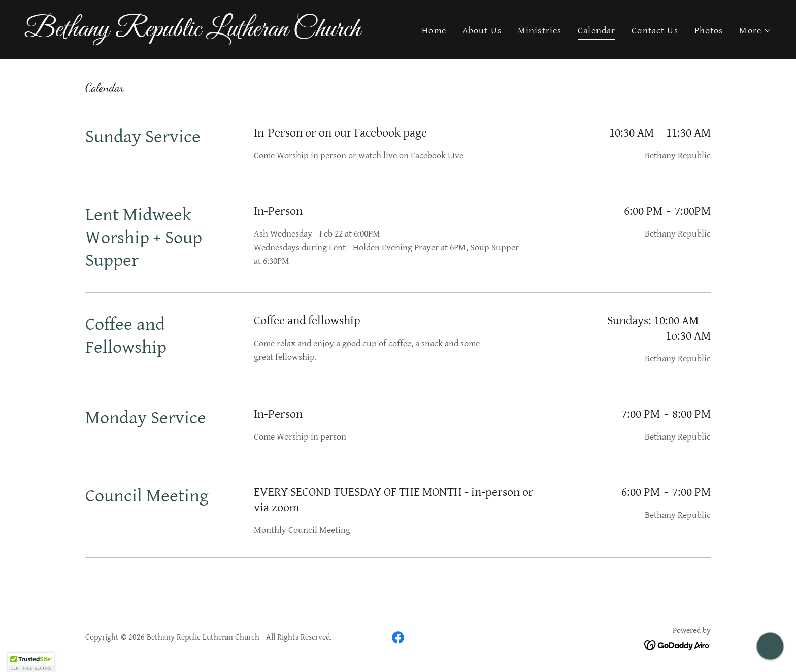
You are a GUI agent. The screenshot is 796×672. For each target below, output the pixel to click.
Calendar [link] (596, 31)
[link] (207, 33)
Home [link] (434, 31)
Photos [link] (709, 31)
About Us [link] (482, 31)
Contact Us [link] (655, 31)
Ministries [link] (540, 31)
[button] (755, 31)
